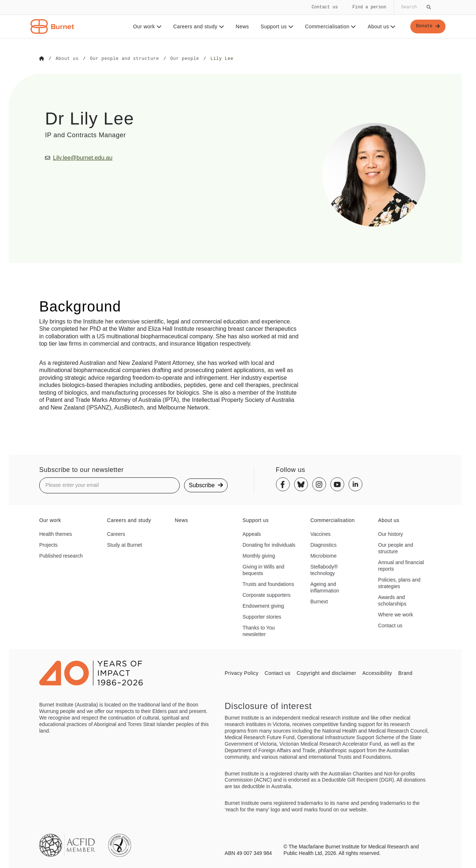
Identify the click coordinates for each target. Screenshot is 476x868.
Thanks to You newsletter (259, 631)
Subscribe (206, 485)
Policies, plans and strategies (399, 583)
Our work (145, 27)
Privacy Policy (242, 673)
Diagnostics (324, 545)
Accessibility (377, 673)
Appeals (252, 534)
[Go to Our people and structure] (125, 59)
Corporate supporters (267, 595)
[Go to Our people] (185, 59)
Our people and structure (396, 548)
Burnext (319, 601)
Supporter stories (262, 616)
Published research (61, 555)
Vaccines (321, 534)
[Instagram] (319, 484)
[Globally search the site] (415, 7)
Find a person (369, 7)
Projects (48, 545)
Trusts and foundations (268, 584)
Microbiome (324, 555)
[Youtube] (337, 484)
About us (380, 27)
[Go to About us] (67, 59)
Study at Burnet (125, 545)
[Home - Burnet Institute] (52, 27)
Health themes (56, 534)
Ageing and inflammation (325, 587)
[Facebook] (283, 484)
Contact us (325, 7)
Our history (390, 534)
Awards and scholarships (392, 600)
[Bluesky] (301, 484)
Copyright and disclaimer (326, 673)
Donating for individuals (269, 545)
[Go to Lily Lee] (222, 59)
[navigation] (238, 19)
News (241, 27)
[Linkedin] (355, 484)
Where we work (395, 614)
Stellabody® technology (324, 570)
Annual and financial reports (401, 565)
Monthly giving (259, 555)
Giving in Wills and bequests (263, 570)
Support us (275, 27)
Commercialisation (329, 27)
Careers (116, 534)
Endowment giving (263, 606)
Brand (405, 673)
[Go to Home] (42, 59)
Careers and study (197, 27)
